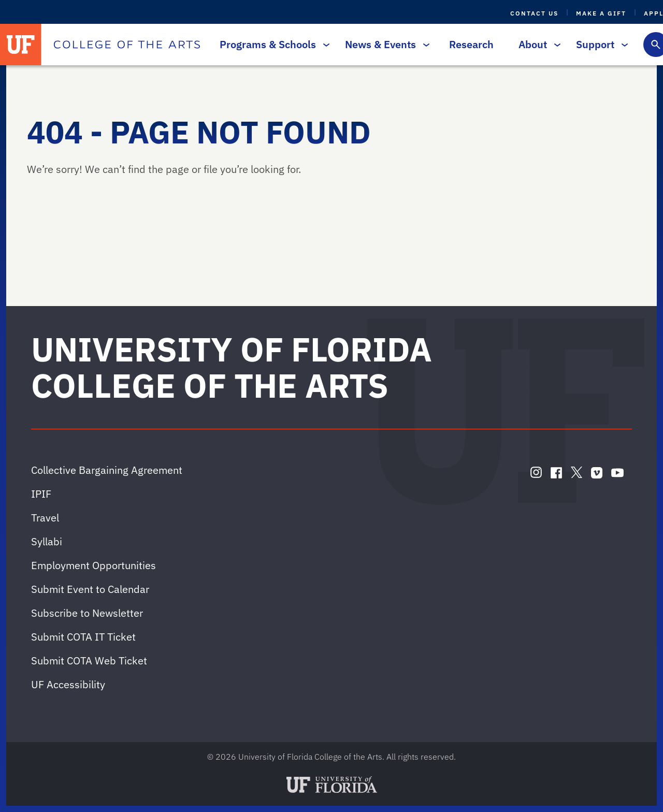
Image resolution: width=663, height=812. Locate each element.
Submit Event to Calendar (90, 589)
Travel (45, 518)
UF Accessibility (68, 684)
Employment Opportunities (93, 565)
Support (599, 44)
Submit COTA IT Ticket (83, 637)
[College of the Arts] (127, 45)
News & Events (385, 44)
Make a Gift (601, 13)
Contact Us (534, 13)
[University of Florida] (21, 45)
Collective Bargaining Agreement (107, 470)
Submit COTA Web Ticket (89, 661)
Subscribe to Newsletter (87, 613)
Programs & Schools (272, 44)
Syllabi (47, 541)
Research (471, 44)
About (537, 44)
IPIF (41, 494)
